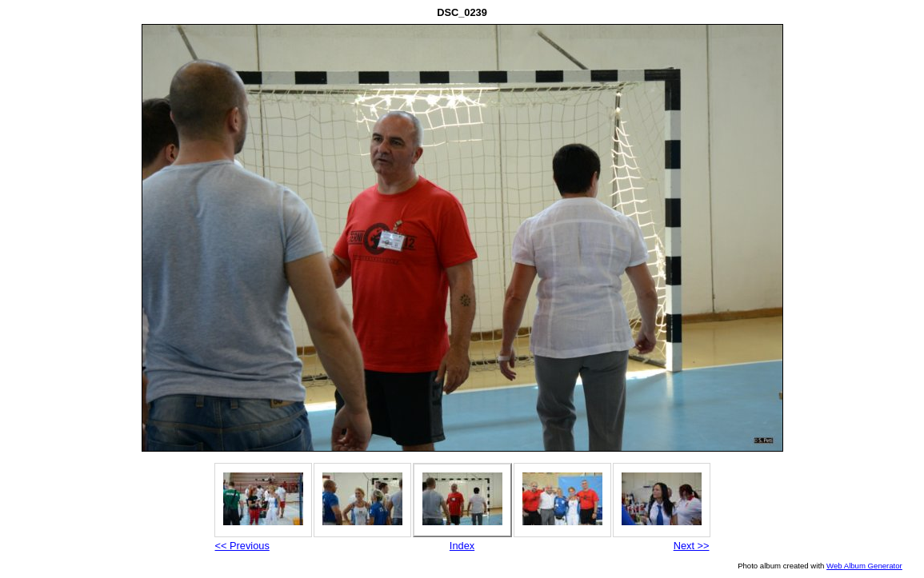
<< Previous (242, 546)
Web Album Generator (864, 566)
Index (462, 546)
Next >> (692, 546)
